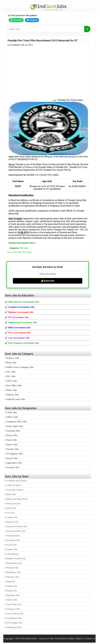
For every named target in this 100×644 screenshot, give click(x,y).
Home (29, 252)
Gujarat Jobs (12, 517)
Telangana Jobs (13, 609)
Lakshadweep (13, 554)
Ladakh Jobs (12, 549)
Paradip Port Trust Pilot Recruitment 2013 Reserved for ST (43, 40)
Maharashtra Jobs (14, 563)
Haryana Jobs (12, 522)
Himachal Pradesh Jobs (17, 526)
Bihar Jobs (11, 494)
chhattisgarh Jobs (14, 627)
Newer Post (12, 252)
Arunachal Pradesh (15, 490)
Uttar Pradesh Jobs (15, 614)
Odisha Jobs (12, 586)
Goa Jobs (11, 513)
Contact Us (90, 639)
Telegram (32, 20)
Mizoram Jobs (13, 577)
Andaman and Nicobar (17, 481)
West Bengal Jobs (14, 623)
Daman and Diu (13, 504)
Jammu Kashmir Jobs (16, 531)
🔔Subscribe (48, 281)
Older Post (22, 252)
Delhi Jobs (11, 508)
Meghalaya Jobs (14, 572)
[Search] (87, 29)
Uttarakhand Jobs (14, 618)
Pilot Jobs (24, 248)
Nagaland (11, 581)
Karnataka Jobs (13, 540)
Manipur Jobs (13, 568)
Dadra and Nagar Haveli (17, 499)
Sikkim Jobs (12, 600)
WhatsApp (16, 20)
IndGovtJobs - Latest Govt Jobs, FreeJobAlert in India (50, 639)
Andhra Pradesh (14, 485)
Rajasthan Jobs (13, 595)
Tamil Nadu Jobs (14, 604)
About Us (79, 639)
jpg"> (33, 100)
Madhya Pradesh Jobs (16, 559)
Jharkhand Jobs (13, 536)
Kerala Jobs (12, 545)
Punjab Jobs (12, 591)
